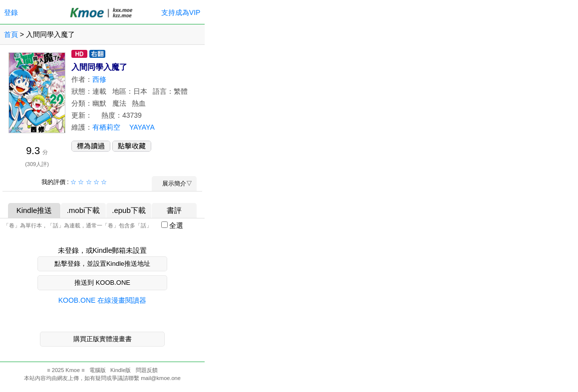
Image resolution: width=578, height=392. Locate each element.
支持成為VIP (181, 12)
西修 (99, 79)
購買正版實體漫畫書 (103, 339)
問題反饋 (147, 370)
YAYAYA (142, 127)
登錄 (11, 12)
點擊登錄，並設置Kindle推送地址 (102, 264)
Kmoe (73, 370)
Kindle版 (121, 370)
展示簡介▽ (174, 184)
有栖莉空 (106, 127)
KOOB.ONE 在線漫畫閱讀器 (103, 300)
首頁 (11, 34)
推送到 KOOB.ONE (102, 283)
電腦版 (98, 370)
